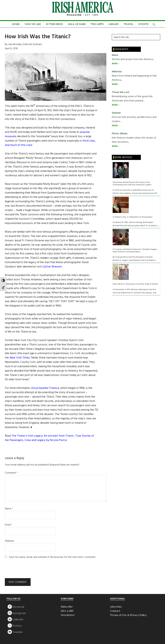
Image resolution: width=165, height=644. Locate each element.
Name (9, 509)
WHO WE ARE (33, 24)
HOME (16, 24)
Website (9, 541)
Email (9, 525)
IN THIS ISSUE (54, 24)
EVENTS (143, 24)
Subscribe (67, 607)
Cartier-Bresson (52, 267)
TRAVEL (129, 24)
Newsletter (68, 615)
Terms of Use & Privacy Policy (128, 615)
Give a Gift (67, 611)
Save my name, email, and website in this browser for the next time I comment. (52, 557)
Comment (11, 473)
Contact (115, 611)
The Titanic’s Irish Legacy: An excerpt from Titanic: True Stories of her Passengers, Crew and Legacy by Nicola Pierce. (49, 438)
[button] (154, 23)
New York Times (19, 358)
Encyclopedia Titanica (45, 388)
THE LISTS (97, 24)
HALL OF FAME (77, 24)
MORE (115, 64)
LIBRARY (114, 24)
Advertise (116, 607)
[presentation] (27, 570)
